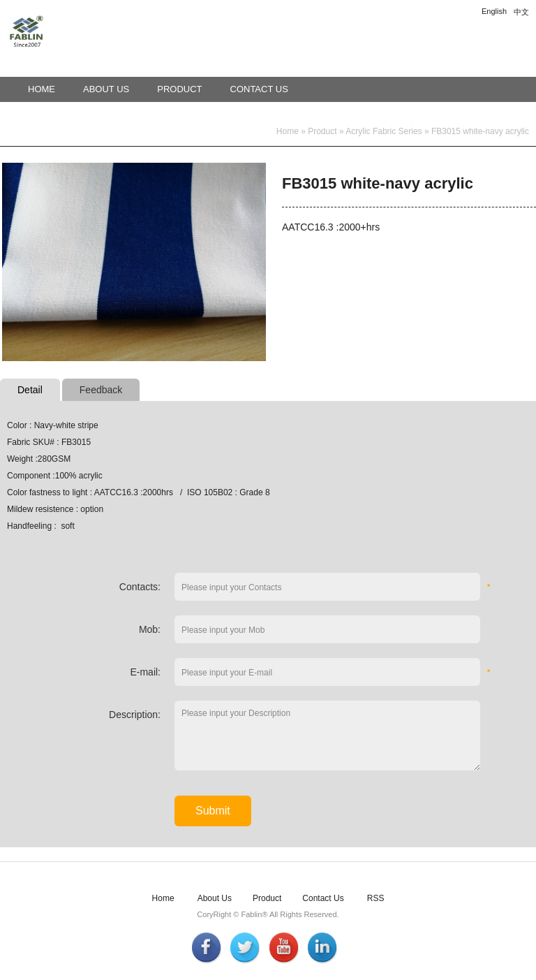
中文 (521, 12)
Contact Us (259, 89)
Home (42, 89)
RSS (376, 898)
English (494, 11)
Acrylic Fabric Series (384, 131)
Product (179, 89)
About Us (106, 89)
